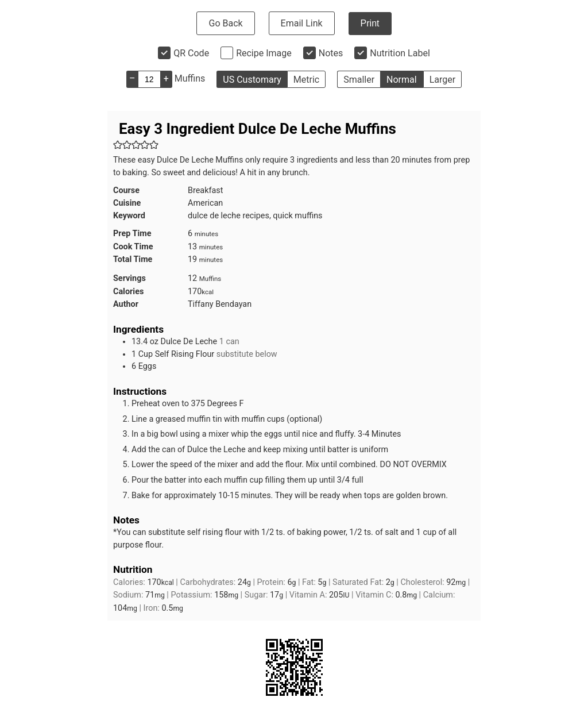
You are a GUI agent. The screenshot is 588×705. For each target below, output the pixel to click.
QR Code (191, 53)
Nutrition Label (400, 53)
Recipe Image (264, 53)
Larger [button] (442, 80)
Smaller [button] (359, 80)
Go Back (225, 23)
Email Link (302, 23)
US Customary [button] (252, 80)
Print (370, 23)
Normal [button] (402, 80)
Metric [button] (306, 80)
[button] (118, 145)
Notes (331, 53)
